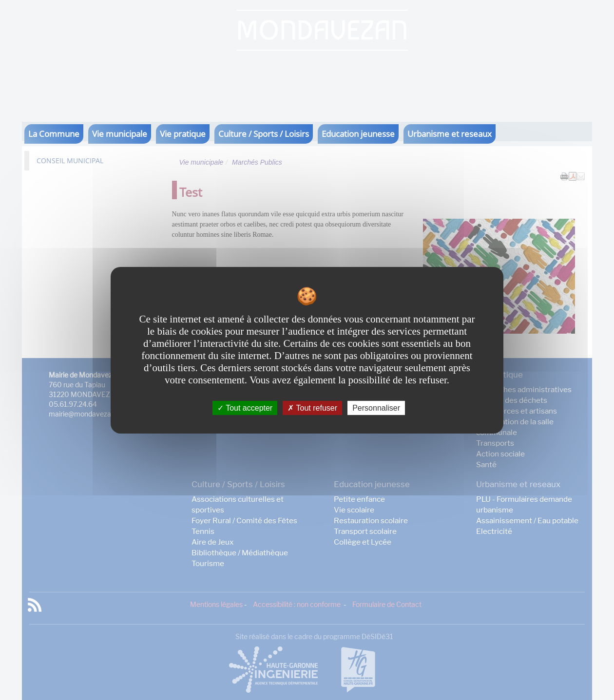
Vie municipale (120, 134)
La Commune (54, 134)
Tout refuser (312, 407)
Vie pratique (183, 134)
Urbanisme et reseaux (450, 134)
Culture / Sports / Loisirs (264, 134)
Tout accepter (245, 407)
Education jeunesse (358, 134)
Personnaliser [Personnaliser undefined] (376, 407)
